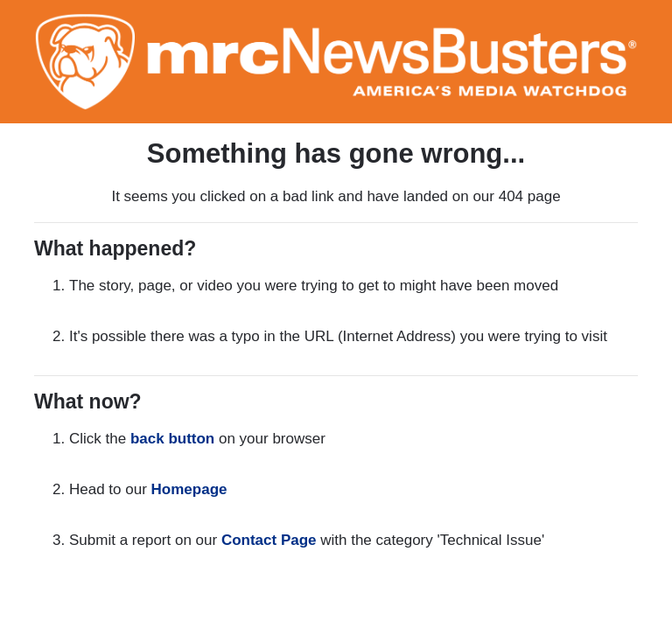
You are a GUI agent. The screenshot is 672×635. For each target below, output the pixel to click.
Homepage (189, 489)
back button (172, 439)
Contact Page (269, 540)
